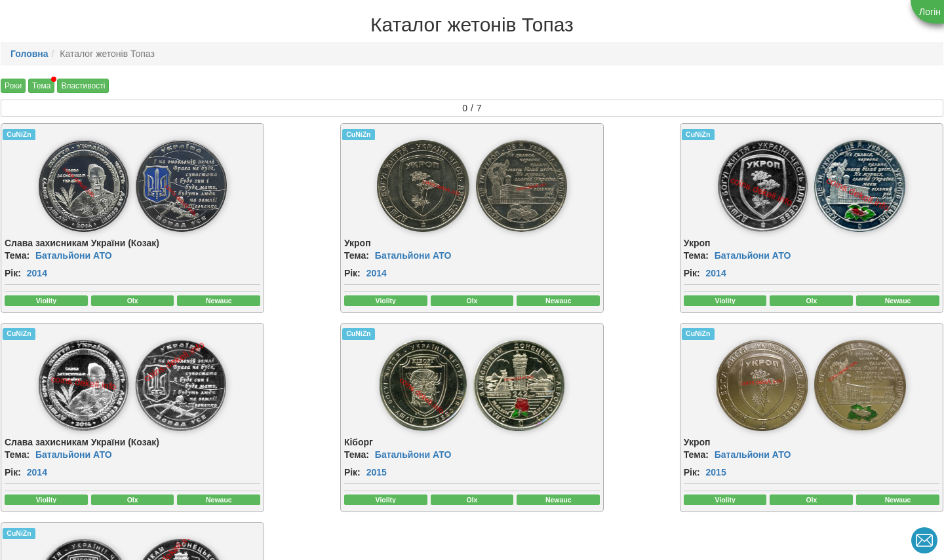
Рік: (13, 273)
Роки (13, 86)
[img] (66, 186)
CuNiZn (19, 134)
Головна (29, 54)
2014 (37, 273)
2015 (37, 474)
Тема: (17, 255)
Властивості (83, 86)
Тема (41, 86)
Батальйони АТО (74, 255)
